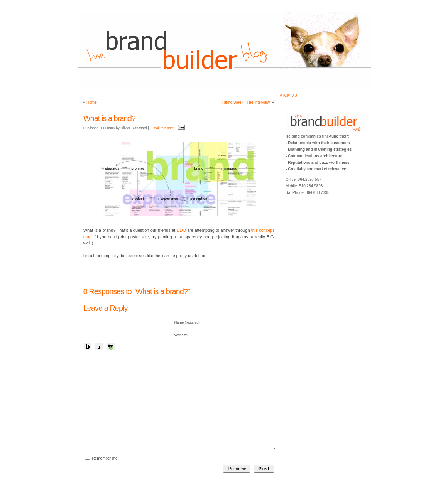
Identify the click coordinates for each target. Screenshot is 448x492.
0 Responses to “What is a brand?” (137, 291)
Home (92, 102)
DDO (181, 230)
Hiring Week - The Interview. (246, 102)
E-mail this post (162, 128)
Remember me (105, 458)
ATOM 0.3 (288, 95)
